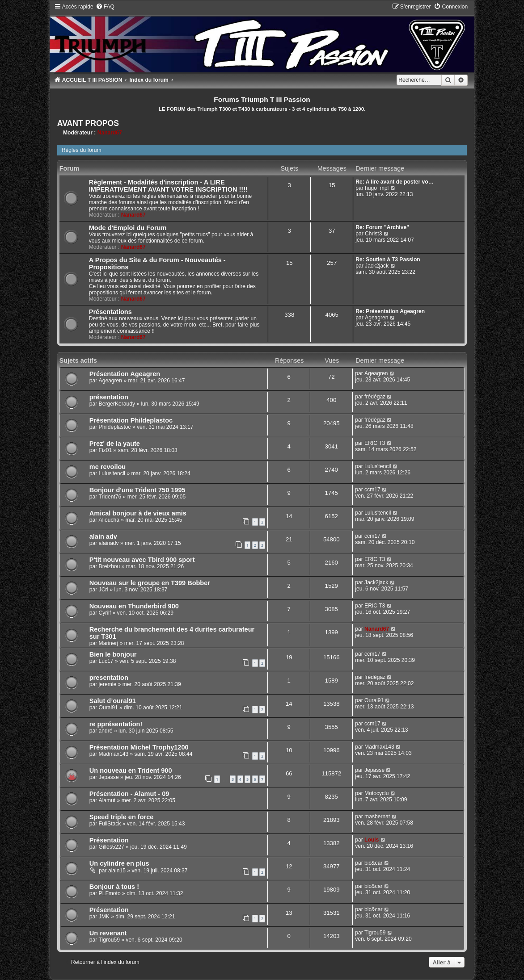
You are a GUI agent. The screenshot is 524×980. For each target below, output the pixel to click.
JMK (104, 917)
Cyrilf (105, 613)
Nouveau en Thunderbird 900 (134, 606)
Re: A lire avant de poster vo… (395, 182)
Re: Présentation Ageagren (390, 311)
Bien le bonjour (113, 654)
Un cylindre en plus (119, 863)
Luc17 (106, 661)
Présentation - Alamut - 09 (129, 794)
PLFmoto (110, 893)
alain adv (103, 536)
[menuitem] (105, 7)
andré (106, 731)
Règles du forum (82, 150)
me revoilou (108, 467)
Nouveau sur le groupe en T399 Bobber (150, 583)
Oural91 (108, 708)
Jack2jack (377, 266)
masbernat (377, 817)
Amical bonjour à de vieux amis (138, 513)
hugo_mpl (377, 188)
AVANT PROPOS (88, 123)
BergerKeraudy (117, 404)
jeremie (108, 684)
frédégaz (375, 397)
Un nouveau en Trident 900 (131, 771)
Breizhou (110, 566)
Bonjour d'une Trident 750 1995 (137, 490)
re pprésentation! (116, 724)
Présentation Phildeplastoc (131, 420)
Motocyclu (376, 793)
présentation (109, 397)
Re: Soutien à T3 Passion (388, 260)
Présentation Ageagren (125, 374)
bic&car (373, 863)
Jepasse (109, 777)
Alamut (107, 800)
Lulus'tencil (112, 473)
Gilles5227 (112, 847)
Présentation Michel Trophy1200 (139, 747)
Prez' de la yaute (115, 444)
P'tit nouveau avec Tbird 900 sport (142, 560)
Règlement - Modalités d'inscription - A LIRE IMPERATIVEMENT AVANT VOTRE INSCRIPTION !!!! (168, 186)
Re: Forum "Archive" (382, 227)
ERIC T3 (375, 443)
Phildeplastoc (115, 427)
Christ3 (373, 234)
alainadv (109, 543)
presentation (109, 678)
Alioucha (109, 520)
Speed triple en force (122, 817)
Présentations (110, 312)
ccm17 (372, 490)
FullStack (110, 824)
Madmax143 (114, 754)
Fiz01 (106, 450)
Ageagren (376, 318)
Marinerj (109, 643)
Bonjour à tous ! (114, 887)
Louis (372, 840)
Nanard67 (110, 133)
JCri (104, 590)
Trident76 (110, 497)
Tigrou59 (109, 940)
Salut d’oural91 (113, 701)
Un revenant (108, 933)
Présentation (109, 840)
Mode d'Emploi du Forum (128, 228)
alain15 (117, 871)
